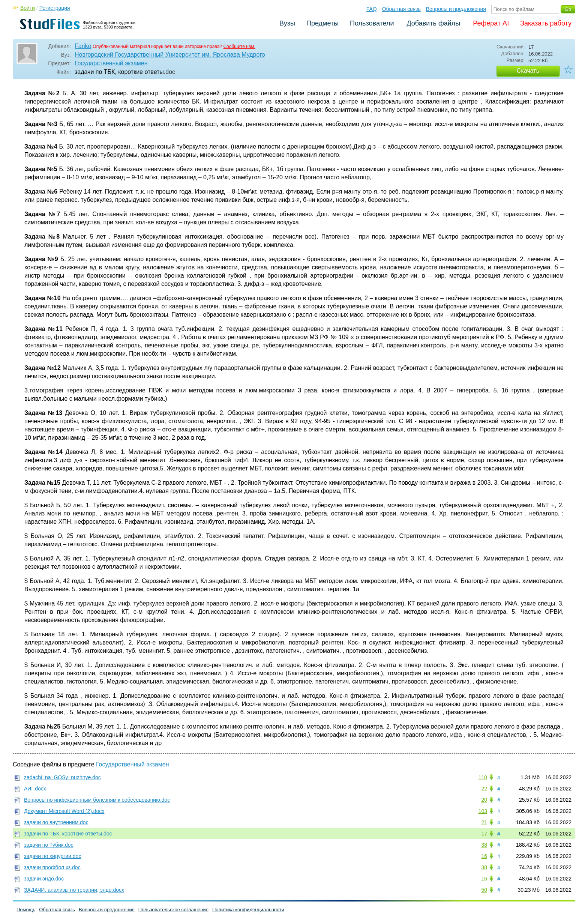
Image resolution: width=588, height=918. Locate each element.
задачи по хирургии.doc (52, 856)
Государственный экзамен (111, 63)
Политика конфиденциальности (248, 910)
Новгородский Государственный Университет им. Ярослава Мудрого (170, 55)
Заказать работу (546, 23)
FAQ (372, 9)
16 (484, 856)
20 (484, 800)
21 (484, 822)
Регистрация (55, 8)
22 (484, 789)
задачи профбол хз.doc (52, 867)
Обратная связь (401, 9)
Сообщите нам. (239, 47)
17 (484, 834)
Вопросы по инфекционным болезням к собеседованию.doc (97, 800)
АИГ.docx (35, 789)
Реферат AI (491, 23)
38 (484, 845)
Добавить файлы (433, 23)
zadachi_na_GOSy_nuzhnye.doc (62, 777)
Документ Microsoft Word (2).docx (64, 811)
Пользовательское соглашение (173, 910)
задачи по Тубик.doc (49, 845)
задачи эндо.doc (44, 879)
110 (483, 777)
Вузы (287, 23)
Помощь (26, 910)
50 (484, 890)
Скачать (528, 71)
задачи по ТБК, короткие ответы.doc (68, 834)
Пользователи (372, 23)
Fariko (83, 46)
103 (483, 811)
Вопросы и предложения (456, 9)
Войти (28, 8)
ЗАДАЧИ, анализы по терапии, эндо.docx (74, 890)
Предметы (322, 23)
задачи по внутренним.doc (56, 822)
